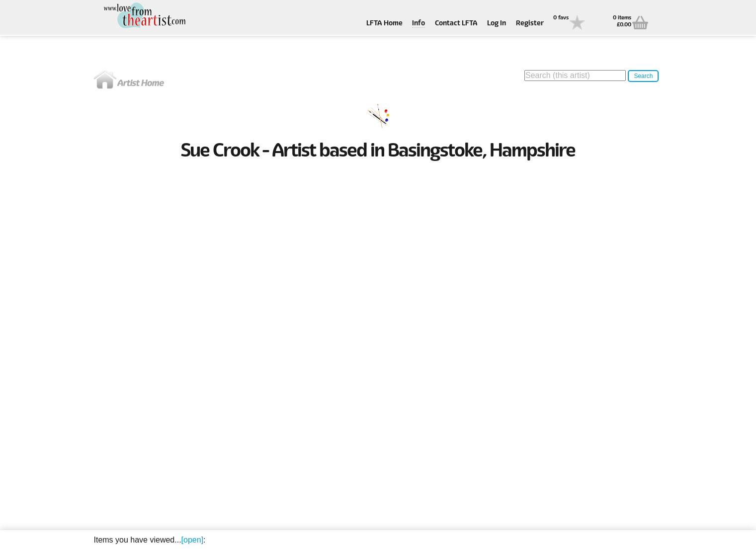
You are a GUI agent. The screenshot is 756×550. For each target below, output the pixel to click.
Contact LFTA (456, 24)
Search (643, 76)
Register (530, 24)
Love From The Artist (144, 16)
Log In (497, 24)
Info (419, 24)
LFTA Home (384, 24)
